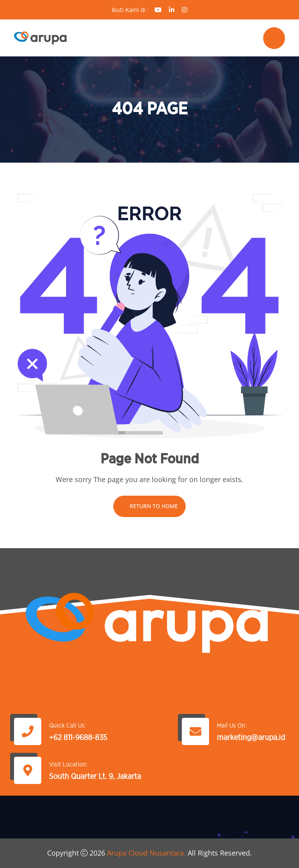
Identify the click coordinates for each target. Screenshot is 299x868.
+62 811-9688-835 (78, 737)
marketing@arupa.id (251, 737)
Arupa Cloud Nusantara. (146, 853)
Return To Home (149, 506)
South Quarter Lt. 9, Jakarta (95, 776)
